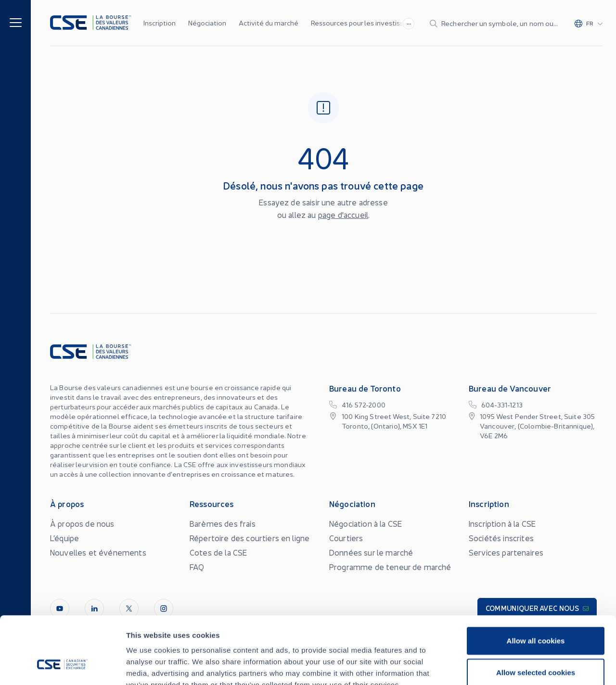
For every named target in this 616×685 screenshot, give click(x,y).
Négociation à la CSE (366, 523)
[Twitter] (129, 609)
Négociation (207, 23)
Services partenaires (506, 552)
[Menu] (16, 22)
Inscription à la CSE (502, 523)
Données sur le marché (371, 552)
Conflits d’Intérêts (530, 664)
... (409, 22)
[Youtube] (60, 609)
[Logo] (91, 23)
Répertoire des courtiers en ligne (250, 538)
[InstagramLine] (164, 609)
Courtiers (346, 538)
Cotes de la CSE (218, 552)
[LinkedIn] (94, 609)
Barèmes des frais (223, 523)
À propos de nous (82, 523)
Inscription (160, 23)
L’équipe (64, 538)
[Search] (494, 23)
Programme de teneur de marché (390, 567)
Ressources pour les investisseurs (364, 23)
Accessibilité (479, 659)
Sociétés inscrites (501, 538)
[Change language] (589, 23)
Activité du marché (269, 23)
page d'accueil (343, 215)
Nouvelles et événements (98, 552)
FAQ (197, 567)
